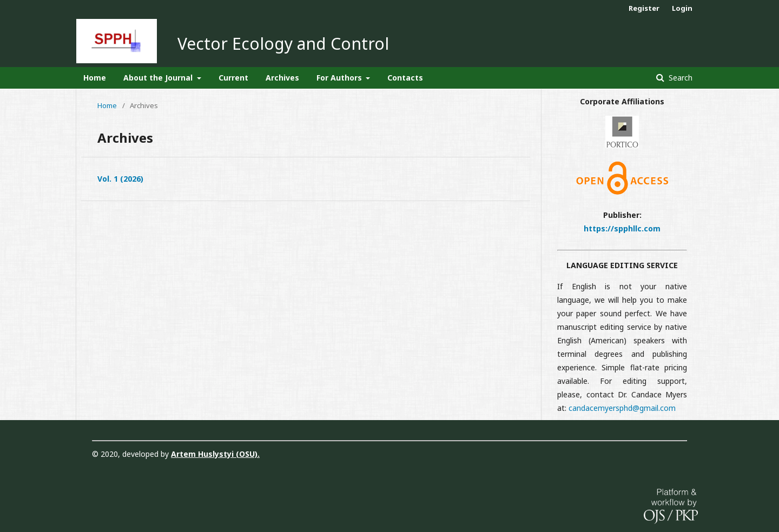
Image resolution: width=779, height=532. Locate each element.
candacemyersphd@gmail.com (622, 408)
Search (679, 78)
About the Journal (159, 78)
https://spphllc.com (622, 228)
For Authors (340, 78)
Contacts (405, 78)
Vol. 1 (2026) (120, 179)
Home (95, 78)
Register (644, 8)
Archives (282, 78)
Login (682, 8)
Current (233, 78)
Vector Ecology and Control (283, 44)
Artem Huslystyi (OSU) (214, 454)
